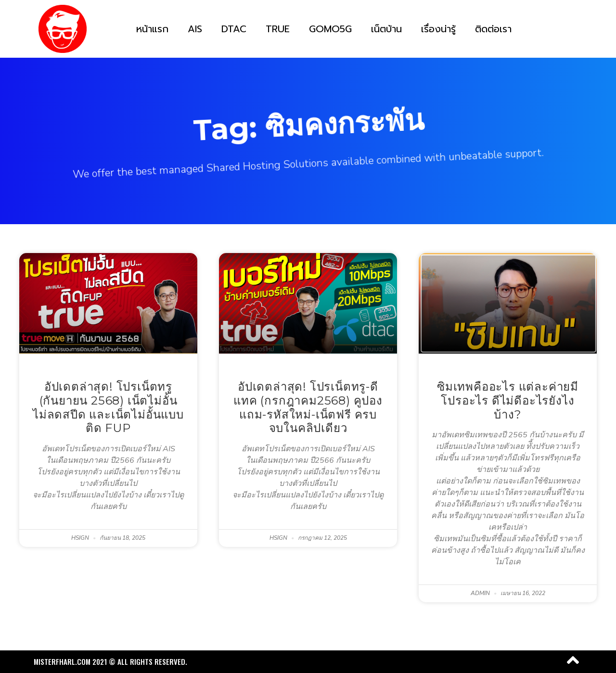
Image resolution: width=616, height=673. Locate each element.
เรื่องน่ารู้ (438, 29)
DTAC (234, 29)
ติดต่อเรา (493, 29)
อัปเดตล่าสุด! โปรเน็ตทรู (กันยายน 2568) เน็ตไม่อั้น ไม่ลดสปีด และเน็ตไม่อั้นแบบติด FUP (108, 407)
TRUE (278, 29)
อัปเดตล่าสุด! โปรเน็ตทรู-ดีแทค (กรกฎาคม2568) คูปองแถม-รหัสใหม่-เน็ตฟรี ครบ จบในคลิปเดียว (308, 407)
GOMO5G (330, 29)
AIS (195, 29)
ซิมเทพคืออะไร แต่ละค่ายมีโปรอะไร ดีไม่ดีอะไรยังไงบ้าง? (508, 400)
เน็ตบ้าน (386, 29)
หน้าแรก (152, 29)
